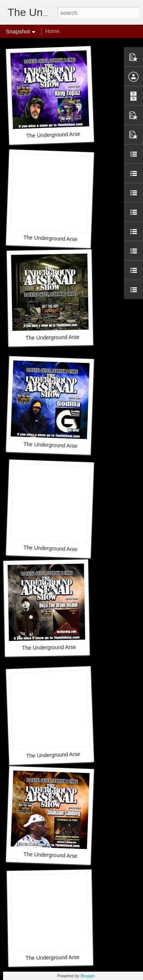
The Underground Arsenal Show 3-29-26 (74, 337)
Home (52, 31)
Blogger (88, 976)
